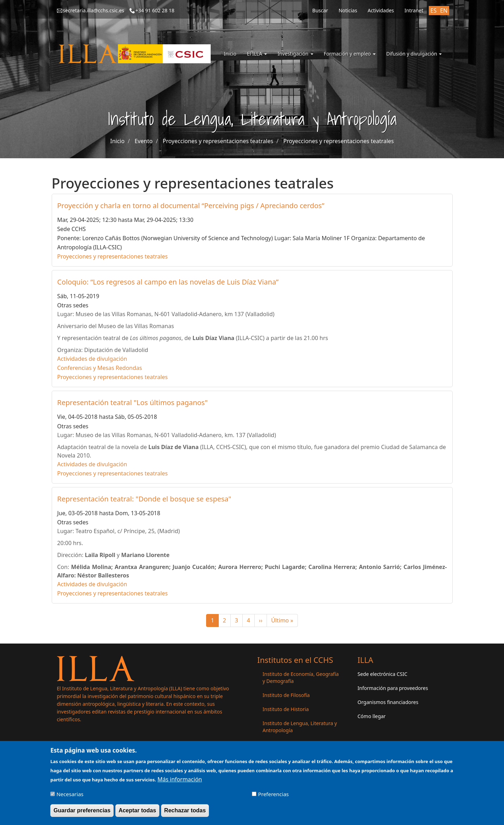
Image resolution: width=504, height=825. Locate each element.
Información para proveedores (393, 688)
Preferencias (273, 797)
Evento (144, 141)
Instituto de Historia (286, 709)
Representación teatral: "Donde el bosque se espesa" (144, 499)
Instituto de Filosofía (286, 695)
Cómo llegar (372, 716)
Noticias (348, 10)
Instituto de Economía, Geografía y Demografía (301, 677)
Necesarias (70, 797)
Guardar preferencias (82, 814)
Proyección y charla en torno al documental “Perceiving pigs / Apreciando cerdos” (191, 206)
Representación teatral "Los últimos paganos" (133, 402)
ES (434, 11)
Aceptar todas (137, 814)
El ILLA (257, 54)
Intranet (414, 10)
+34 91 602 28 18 (155, 10)
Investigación (295, 54)
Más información (180, 782)
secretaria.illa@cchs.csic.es (94, 10)
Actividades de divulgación (92, 359)
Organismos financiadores (388, 702)
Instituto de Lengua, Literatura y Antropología (300, 727)
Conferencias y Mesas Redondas (100, 368)
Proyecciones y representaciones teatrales (218, 141)
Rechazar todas (185, 814)
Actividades (381, 10)
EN (444, 11)
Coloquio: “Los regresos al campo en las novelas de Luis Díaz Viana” (168, 282)
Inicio (230, 54)
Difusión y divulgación (414, 54)
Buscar (320, 10)
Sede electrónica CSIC (382, 674)
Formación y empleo (350, 54)
